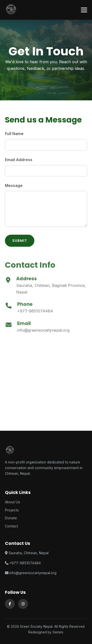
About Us (13, 502)
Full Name (14, 134)
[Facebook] (10, 604)
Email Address (19, 160)
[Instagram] (23, 604)
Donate (11, 518)
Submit (20, 241)
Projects (12, 510)
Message (14, 185)
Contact (11, 526)
